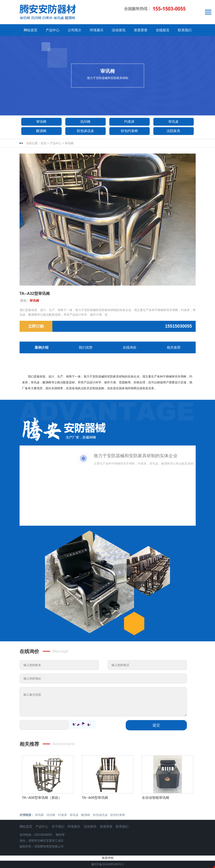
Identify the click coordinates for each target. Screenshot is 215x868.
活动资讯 (119, 30)
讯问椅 (85, 122)
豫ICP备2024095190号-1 (107, 864)
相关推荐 (174, 347)
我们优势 (86, 347)
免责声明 (108, 858)
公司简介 (75, 30)
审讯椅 (41, 122)
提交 (156, 725)
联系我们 (185, 30)
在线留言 (163, 30)
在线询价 (130, 347)
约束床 (129, 122)
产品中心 (53, 30)
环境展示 (97, 30)
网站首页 (31, 30)
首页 (44, 143)
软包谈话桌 (85, 131)
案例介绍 (42, 347)
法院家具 (173, 131)
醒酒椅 (41, 131)
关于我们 (58, 827)
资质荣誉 (141, 30)
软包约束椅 (129, 131)
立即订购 (36, 326)
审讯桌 (173, 122)
